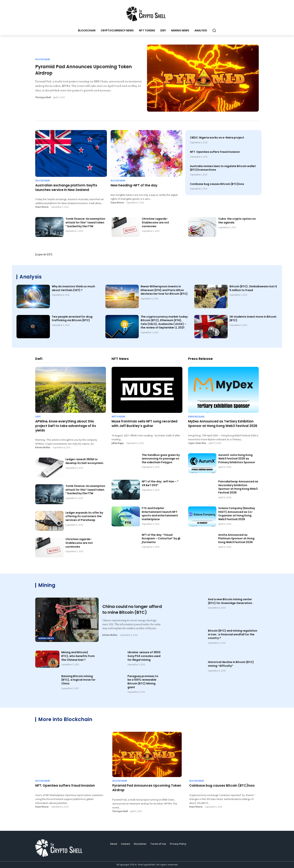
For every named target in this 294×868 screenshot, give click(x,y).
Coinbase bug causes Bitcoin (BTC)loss (217, 184)
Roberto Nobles (43, 447)
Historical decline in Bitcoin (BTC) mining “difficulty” (231, 664)
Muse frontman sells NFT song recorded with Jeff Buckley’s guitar (144, 424)
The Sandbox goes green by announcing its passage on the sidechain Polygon (161, 459)
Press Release (196, 417)
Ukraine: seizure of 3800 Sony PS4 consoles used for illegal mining (144, 656)
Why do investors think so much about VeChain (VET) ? (73, 288)
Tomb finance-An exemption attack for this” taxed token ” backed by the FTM (85, 222)
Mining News (46, 638)
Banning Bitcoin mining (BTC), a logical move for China (78, 680)
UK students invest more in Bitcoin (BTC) (253, 319)
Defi (38, 417)
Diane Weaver (42, 207)
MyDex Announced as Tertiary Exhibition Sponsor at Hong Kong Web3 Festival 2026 (223, 424)
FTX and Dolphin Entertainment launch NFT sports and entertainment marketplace (160, 514)
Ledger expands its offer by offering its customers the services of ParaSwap (84, 516)
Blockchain (42, 59)
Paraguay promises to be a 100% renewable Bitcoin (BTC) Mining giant (143, 682)
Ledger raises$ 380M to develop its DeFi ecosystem (84, 461)
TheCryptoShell (43, 97)
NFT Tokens (118, 417)
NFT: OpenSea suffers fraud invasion (215, 152)
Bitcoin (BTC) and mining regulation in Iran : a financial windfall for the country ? (233, 634)
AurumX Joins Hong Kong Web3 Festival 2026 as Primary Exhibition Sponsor (237, 459)
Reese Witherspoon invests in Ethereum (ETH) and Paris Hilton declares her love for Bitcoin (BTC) (164, 290)
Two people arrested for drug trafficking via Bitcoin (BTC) (72, 319)
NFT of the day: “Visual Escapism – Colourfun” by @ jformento (161, 538)
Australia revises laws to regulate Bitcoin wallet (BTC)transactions (223, 168)
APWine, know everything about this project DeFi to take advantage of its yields (66, 426)
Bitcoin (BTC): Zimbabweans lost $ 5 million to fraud (253, 288)
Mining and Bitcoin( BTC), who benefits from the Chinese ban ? (78, 656)
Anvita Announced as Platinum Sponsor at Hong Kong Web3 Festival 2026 (236, 538)
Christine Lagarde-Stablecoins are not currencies (155, 222)
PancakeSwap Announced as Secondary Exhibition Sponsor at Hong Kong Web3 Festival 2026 (238, 487)
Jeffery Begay (118, 443)
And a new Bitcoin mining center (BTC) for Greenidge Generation (230, 601)
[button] (214, 30)
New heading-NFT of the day (134, 185)
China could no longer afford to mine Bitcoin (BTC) (126, 610)
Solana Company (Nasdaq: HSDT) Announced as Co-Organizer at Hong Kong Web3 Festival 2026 (237, 514)
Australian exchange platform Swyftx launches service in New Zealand (66, 188)
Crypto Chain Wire (197, 443)
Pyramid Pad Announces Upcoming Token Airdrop (147, 788)
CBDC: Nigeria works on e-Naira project (217, 138)
